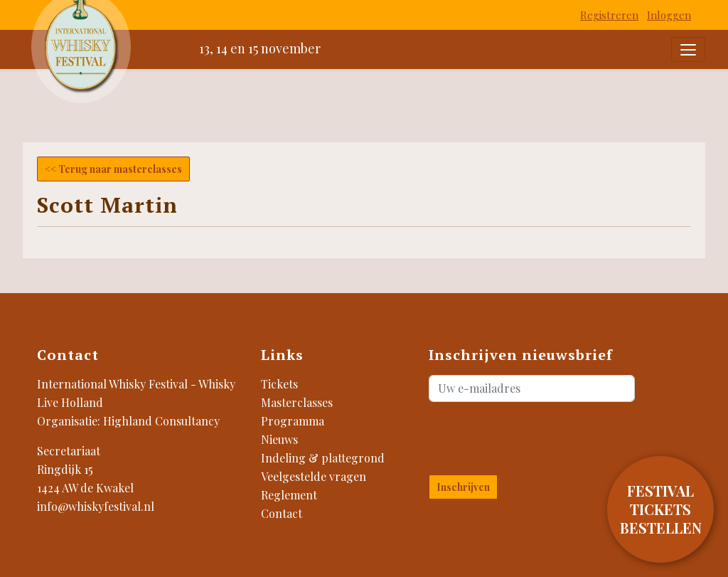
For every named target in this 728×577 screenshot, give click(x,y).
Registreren (609, 15)
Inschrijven (463, 487)
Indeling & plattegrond (323, 458)
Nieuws (279, 439)
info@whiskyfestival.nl (96, 506)
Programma (293, 421)
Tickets (279, 384)
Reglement (289, 495)
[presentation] (512, 435)
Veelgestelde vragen (314, 476)
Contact (282, 513)
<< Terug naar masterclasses (113, 169)
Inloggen (669, 15)
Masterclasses (297, 402)
